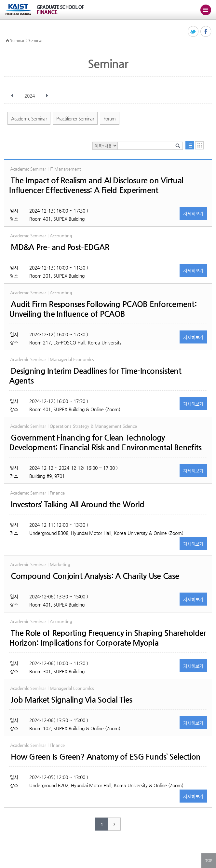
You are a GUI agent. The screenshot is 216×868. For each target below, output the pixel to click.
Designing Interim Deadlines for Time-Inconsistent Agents (95, 376)
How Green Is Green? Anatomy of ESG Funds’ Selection (106, 757)
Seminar (17, 40)
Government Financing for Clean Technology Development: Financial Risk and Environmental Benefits (105, 442)
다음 (47, 96)
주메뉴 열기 (206, 10)
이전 (12, 96)
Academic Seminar (29, 119)
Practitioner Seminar (75, 119)
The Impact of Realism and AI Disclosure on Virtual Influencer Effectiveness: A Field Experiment (96, 185)
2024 (30, 96)
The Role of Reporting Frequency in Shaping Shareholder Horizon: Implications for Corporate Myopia (108, 638)
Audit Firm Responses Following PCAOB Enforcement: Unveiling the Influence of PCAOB (103, 309)
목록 (190, 145)
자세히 (193, 214)
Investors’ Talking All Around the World (77, 504)
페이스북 (206, 32)
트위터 (193, 32)
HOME (7, 41)
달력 (199, 145)
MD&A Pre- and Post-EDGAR (60, 247)
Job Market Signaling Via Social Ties (71, 700)
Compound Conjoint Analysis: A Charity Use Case (95, 576)
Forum (110, 119)
